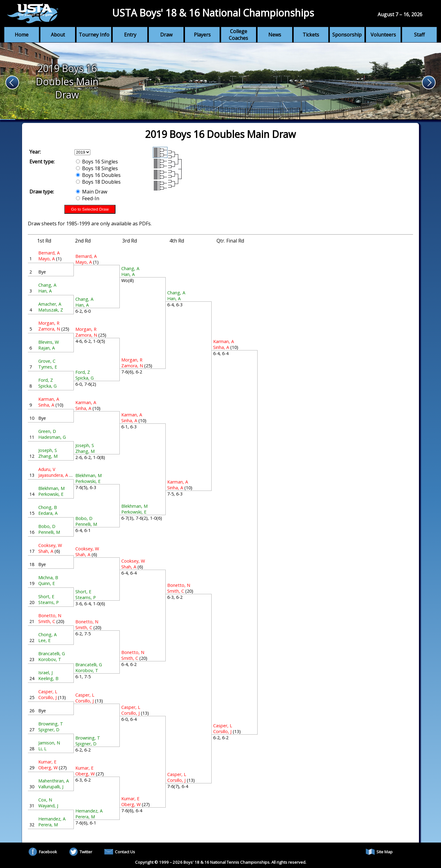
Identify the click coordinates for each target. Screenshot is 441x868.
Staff (419, 35)
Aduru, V (47, 469)
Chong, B (48, 507)
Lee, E (44, 640)
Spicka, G (47, 386)
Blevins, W (49, 342)
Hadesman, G (52, 437)
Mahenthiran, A (54, 781)
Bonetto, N (50, 616)
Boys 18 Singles (97, 168)
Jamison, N (49, 743)
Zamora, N (49, 329)
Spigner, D (49, 730)
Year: (35, 152)
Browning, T (51, 724)
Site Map (379, 852)
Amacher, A (50, 304)
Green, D (47, 431)
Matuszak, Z (51, 310)
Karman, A (49, 399)
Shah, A (46, 551)
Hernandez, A (52, 819)
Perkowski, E (51, 494)
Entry (130, 35)
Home (22, 35)
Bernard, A (49, 253)
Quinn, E (47, 583)
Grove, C (47, 361)
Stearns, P (49, 602)
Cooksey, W (50, 545)
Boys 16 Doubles (98, 175)
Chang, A (47, 285)
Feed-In (88, 198)
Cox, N (45, 800)
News (275, 35)
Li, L (42, 749)
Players (202, 35)
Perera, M (48, 825)
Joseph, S (48, 450)
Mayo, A (47, 259)
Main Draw (92, 192)
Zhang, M (48, 456)
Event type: (42, 162)
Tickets (311, 35)
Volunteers (383, 35)
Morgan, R (49, 323)
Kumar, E (47, 762)
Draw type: (42, 192)
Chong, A (47, 635)
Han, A (45, 291)
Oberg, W (48, 768)
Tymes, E (48, 367)
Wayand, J (48, 806)
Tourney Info (94, 35)
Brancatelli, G (52, 654)
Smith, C (47, 621)
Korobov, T (50, 659)
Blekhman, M (51, 488)
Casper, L (48, 692)
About (58, 35)
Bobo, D (47, 526)
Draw (166, 35)
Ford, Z (46, 380)
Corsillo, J (47, 697)
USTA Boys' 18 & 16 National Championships (213, 13)
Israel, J (45, 673)
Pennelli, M (49, 532)
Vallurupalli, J (51, 787)
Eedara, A (48, 513)
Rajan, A (47, 348)
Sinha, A (46, 405)
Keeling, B (48, 678)
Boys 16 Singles (97, 162)
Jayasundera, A (53, 475)
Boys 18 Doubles (98, 182)
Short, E (46, 597)
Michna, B (48, 577)
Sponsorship (347, 35)
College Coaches (238, 35)
